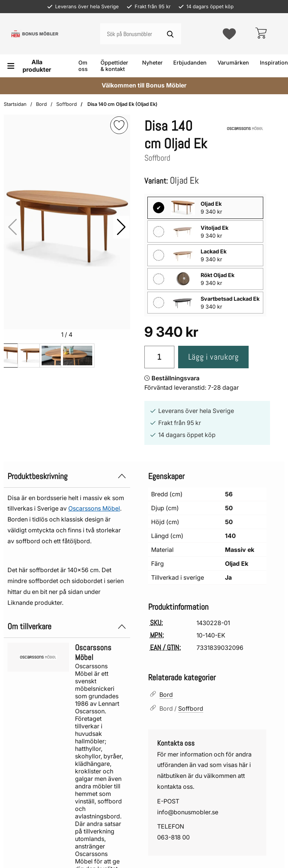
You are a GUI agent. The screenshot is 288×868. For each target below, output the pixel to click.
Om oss (83, 66)
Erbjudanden (190, 63)
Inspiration (274, 63)
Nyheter (152, 63)
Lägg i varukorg (211, 358)
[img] (119, 125)
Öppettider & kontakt (114, 66)
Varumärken (233, 63)
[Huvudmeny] (31, 66)
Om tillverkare (67, 627)
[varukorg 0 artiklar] (261, 34)
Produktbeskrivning (67, 476)
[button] (121, 227)
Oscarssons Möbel (94, 509)
